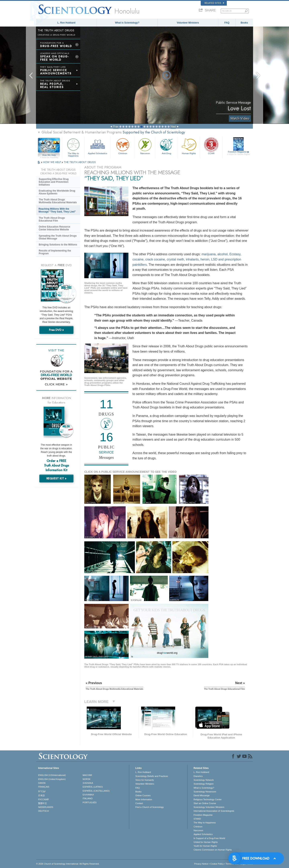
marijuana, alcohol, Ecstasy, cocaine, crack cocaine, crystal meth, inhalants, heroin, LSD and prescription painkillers (187, 259)
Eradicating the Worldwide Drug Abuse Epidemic (57, 192)
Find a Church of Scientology (149, 807)
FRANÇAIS (44, 787)
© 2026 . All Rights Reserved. (68, 864)
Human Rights (189, 146)
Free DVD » (56, 330)
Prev (116, 126)
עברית (42, 791)
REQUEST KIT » (56, 478)
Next (173, 126)
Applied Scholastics (97, 146)
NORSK (87, 779)
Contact (139, 803)
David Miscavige (201, 795)
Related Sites (214, 3)
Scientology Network (204, 780)
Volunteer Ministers (188, 23)
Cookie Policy (217, 864)
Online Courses (143, 795)
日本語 (41, 795)
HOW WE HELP (52, 162)
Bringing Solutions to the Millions (58, 245)
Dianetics (198, 776)
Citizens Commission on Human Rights (213, 850)
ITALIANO (88, 798)
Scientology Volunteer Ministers (209, 807)
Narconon (145, 146)
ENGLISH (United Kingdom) (52, 779)
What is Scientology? (127, 23)
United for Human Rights (206, 842)
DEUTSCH (43, 811)
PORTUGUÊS (90, 802)
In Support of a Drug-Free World (209, 838)
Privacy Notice (201, 864)
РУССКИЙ (43, 799)
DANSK (42, 783)
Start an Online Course (205, 803)
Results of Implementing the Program (55, 252)
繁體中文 (43, 803)
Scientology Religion (204, 784)
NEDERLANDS (46, 807)
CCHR (211, 146)
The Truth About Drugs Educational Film (52, 219)
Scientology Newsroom (205, 792)
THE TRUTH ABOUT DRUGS (80, 162)
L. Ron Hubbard (66, 23)
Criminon (123, 146)
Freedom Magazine (239, 153)
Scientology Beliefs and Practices (152, 776)
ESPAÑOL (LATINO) (93, 787)
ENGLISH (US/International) (52, 775)
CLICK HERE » (56, 384)
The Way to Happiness (73, 147)
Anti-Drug (166, 146)
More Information (144, 799)
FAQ (227, 23)
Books (244, 23)
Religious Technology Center (208, 799)
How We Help (49, 155)
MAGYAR (87, 775)
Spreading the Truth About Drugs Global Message (58, 237)
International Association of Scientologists (214, 811)
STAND (197, 819)
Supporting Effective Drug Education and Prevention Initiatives (54, 182)
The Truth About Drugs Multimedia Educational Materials (58, 201)
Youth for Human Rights (205, 846)
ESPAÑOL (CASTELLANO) (96, 791)
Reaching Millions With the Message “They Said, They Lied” (57, 210)
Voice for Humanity (144, 780)
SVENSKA (88, 783)
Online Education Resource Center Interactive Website (54, 228)
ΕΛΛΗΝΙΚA (88, 795)
